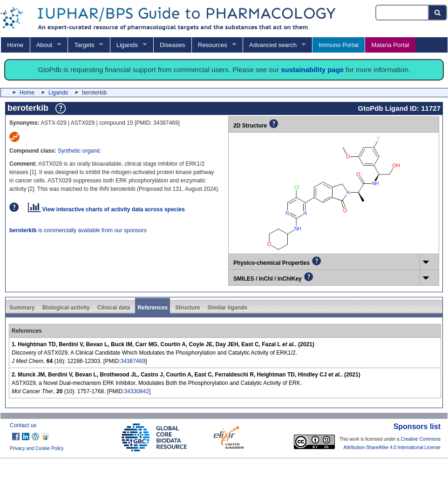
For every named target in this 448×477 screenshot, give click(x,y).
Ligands (127, 45)
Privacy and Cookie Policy (37, 448)
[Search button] (438, 13)
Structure (187, 308)
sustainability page (312, 70)
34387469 (132, 361)
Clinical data (114, 308)
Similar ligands (227, 308)
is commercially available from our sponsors (78, 230)
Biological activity (66, 308)
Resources (213, 45)
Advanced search (273, 45)
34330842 (136, 391)
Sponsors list (417, 427)
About (44, 45)
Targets (84, 45)
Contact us (23, 425)
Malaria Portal (390, 45)
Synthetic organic (79, 151)
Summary (22, 308)
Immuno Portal (339, 45)
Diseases (172, 45)
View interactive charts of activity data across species (106, 209)
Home (15, 45)
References (153, 308)
